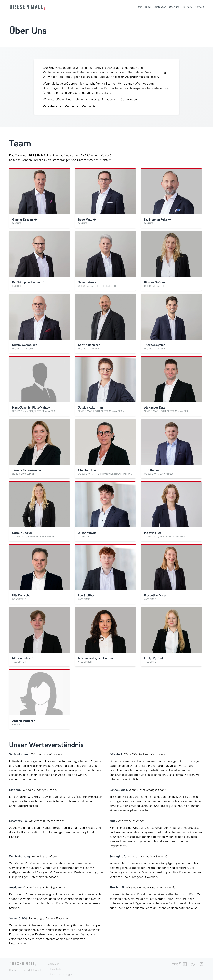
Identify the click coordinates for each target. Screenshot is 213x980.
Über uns (174, 7)
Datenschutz (54, 969)
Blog (148, 7)
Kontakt (199, 7)
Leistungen (160, 7)
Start (139, 7)
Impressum (53, 964)
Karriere (187, 7)
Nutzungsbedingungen (60, 974)
